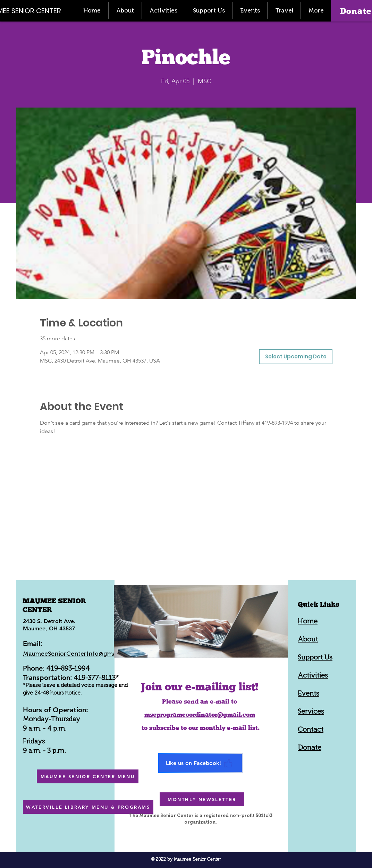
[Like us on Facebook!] (201, 763)
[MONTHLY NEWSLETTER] (202, 799)
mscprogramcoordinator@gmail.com (200, 714)
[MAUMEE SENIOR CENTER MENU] (88, 776)
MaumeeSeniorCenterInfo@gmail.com (78, 654)
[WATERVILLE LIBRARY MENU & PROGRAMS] (88, 807)
